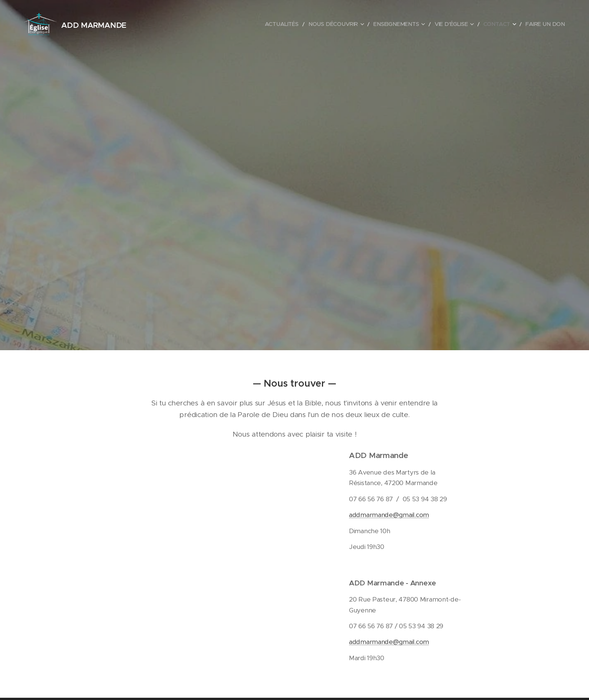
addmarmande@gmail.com (389, 515)
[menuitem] (302, 24)
